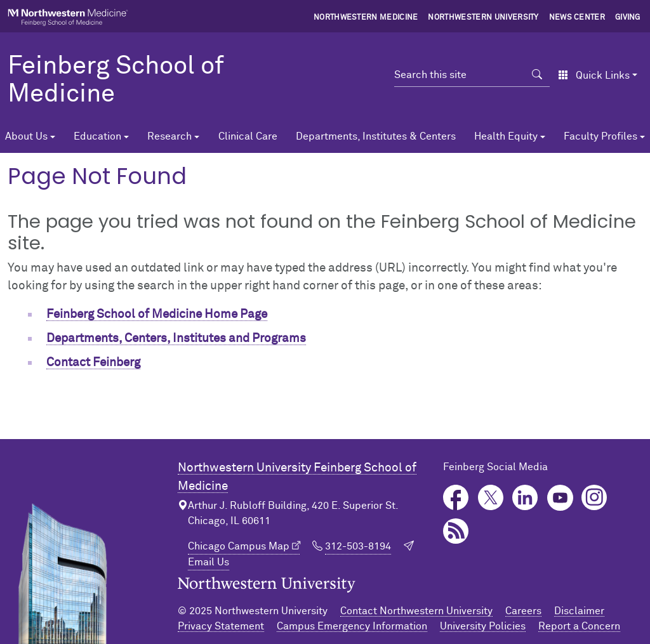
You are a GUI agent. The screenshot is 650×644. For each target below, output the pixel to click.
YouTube (560, 498)
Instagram (594, 498)
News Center (577, 18)
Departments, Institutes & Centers (376, 136)
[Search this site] (459, 75)
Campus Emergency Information (352, 626)
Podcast (456, 531)
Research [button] (169, 136)
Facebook (456, 498)
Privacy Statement (221, 626)
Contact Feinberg (93, 363)
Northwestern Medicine (366, 18)
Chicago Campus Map (239, 546)
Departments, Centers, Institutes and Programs (176, 338)
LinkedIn (525, 498)
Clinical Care (248, 136)
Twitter (491, 498)
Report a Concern (579, 626)
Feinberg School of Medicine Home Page (157, 314)
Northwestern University (483, 18)
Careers (523, 611)
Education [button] (97, 136)
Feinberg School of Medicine (116, 81)
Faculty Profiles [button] (600, 136)
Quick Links (594, 76)
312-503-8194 (358, 546)
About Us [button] (26, 136)
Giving (628, 18)
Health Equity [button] (506, 136)
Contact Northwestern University (416, 611)
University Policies (483, 626)
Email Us (209, 562)
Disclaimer (579, 611)
